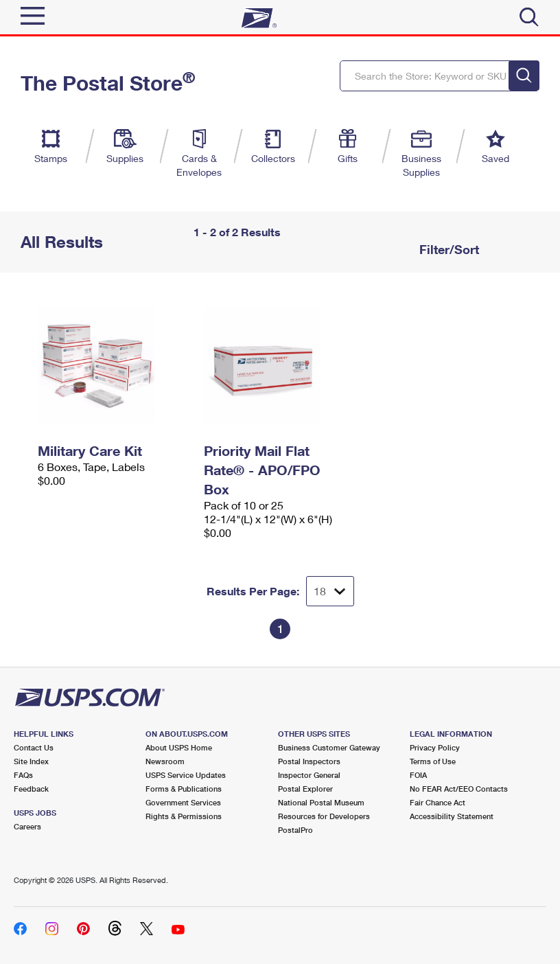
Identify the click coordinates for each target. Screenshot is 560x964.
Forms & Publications (184, 789)
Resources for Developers (324, 816)
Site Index (31, 761)
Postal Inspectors (309, 761)
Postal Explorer (305, 789)
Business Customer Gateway (329, 747)
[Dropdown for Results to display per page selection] (330, 591)
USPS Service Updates (186, 775)
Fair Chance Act (437, 802)
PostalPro (295, 830)
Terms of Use (433, 761)
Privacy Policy (435, 747)
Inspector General (309, 775)
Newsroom (165, 761)
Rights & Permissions (184, 816)
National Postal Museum (321, 802)
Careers (27, 826)
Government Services (183, 802)
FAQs (23, 775)
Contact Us (34, 747)
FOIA (418, 775)
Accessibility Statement (452, 816)
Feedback (31, 789)
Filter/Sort (447, 249)
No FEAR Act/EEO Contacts (459, 789)
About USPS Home (179, 747)
